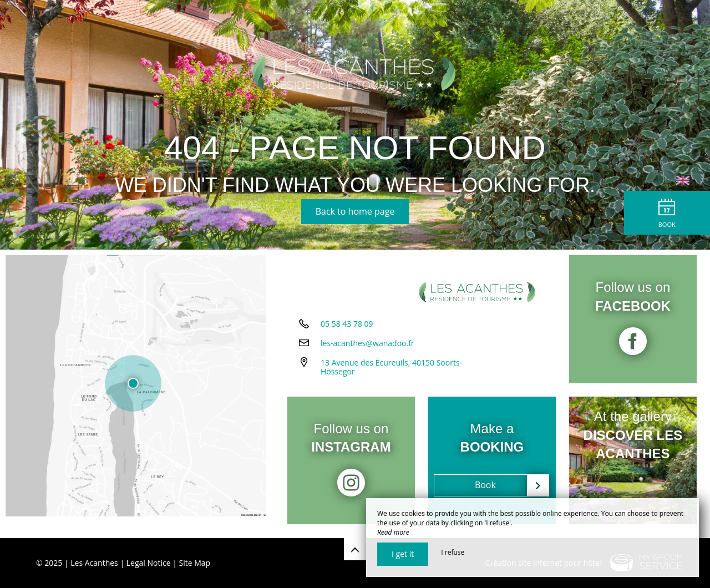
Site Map (195, 563)
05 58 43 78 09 (347, 331)
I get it (403, 554)
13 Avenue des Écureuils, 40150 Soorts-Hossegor (391, 375)
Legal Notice (149, 563)
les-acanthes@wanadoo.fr (367, 351)
